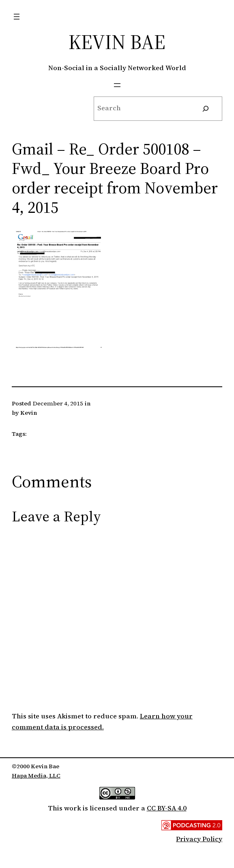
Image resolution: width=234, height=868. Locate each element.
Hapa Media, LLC (36, 776)
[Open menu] (17, 17)
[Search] (206, 109)
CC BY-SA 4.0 (167, 808)
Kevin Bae (117, 42)
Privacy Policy (199, 839)
